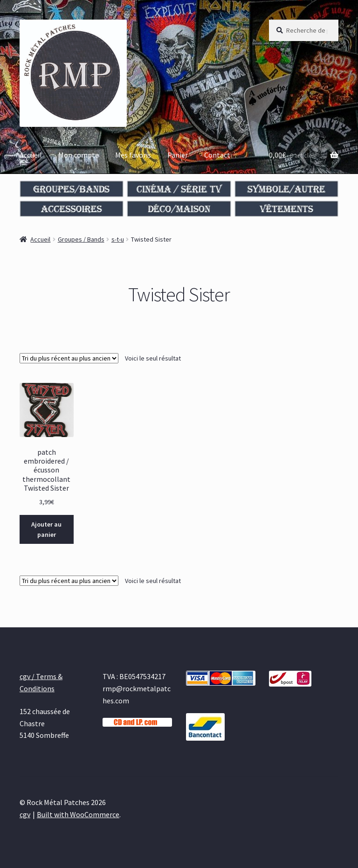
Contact (217, 155)
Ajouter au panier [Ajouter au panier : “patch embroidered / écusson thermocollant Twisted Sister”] (46, 530)
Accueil (31, 155)
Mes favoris (133, 155)
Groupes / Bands (81, 239)
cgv (25, 814)
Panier (178, 155)
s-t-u (118, 239)
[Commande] (69, 358)
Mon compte (79, 155)
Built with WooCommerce (78, 814)
